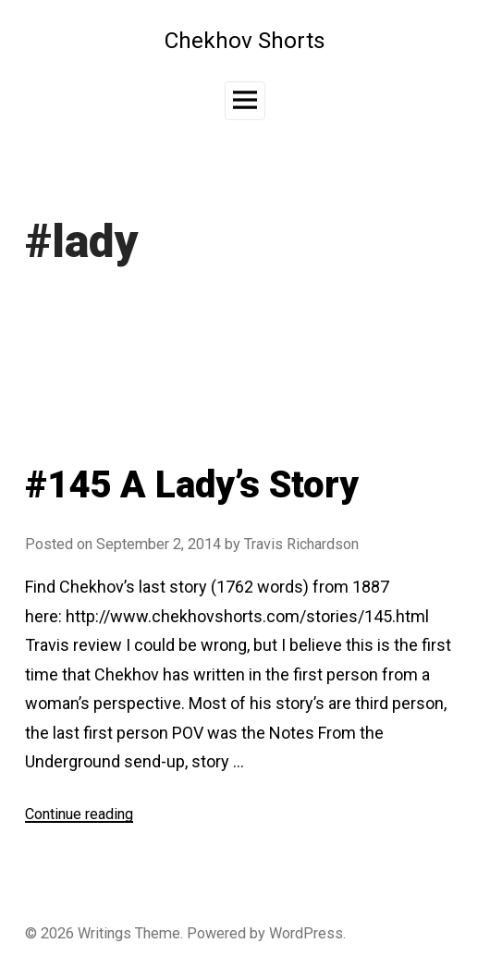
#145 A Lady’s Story (192, 485)
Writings (104, 933)
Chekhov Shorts (245, 40)
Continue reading (79, 814)
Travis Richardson (301, 544)
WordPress (306, 933)
